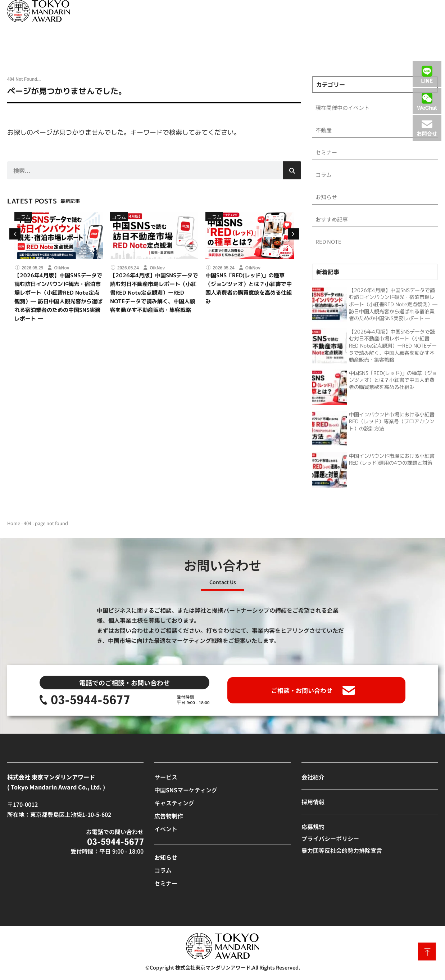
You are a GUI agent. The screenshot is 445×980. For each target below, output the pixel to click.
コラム (23, 217)
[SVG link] (38, 11)
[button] (293, 234)
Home (14, 525)
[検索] (292, 170)
